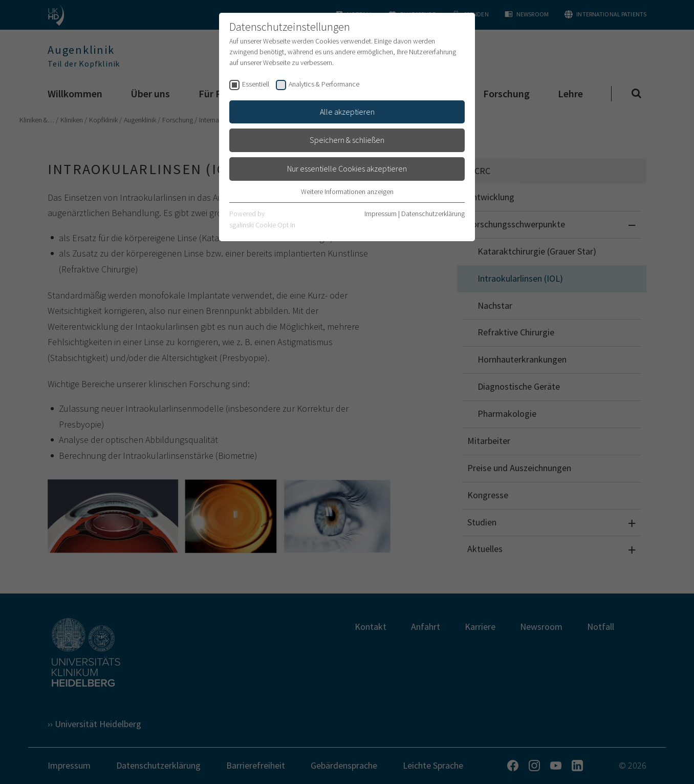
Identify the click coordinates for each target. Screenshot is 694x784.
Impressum (381, 214)
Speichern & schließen (347, 140)
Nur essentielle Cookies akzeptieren (347, 168)
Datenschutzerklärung (433, 214)
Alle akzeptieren (347, 112)
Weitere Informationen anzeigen (347, 192)
